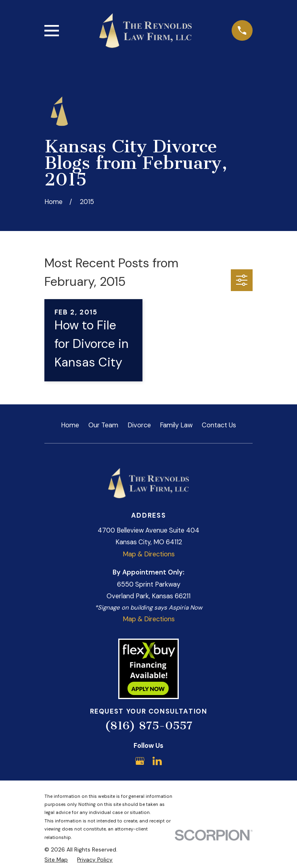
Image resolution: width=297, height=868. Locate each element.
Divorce (139, 425)
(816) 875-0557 (148, 725)
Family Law (176, 425)
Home (70, 425)
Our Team (103, 425)
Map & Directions (149, 554)
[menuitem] (56, 860)
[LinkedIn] (157, 761)
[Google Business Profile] (140, 761)
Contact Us (219, 425)
